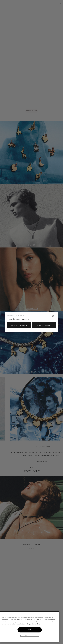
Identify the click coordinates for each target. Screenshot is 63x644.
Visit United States (19, 325)
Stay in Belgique (44, 325)
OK (30, 630)
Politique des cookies (33, 624)
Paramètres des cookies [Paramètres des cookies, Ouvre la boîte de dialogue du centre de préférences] (30, 636)
